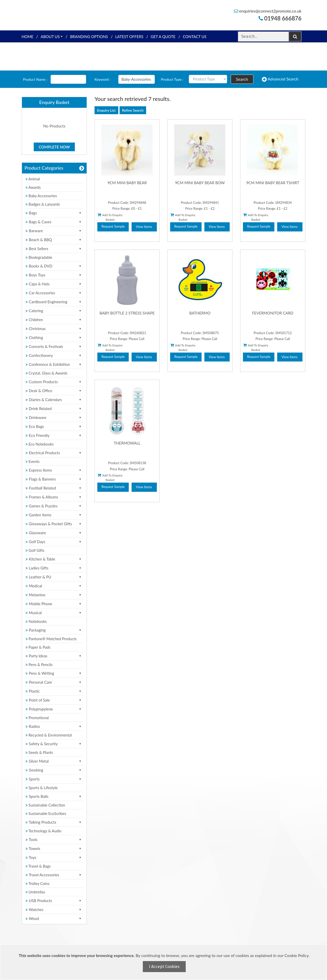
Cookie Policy (297, 955)
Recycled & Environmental (49, 735)
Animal (33, 179)
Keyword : (102, 79)
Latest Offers (129, 37)
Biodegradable (39, 257)
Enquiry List (106, 110)
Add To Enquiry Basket (110, 217)
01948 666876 (280, 18)
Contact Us (195, 37)
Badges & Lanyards (43, 204)
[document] (164, 962)
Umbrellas (36, 892)
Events (33, 461)
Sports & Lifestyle (42, 788)
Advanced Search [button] (280, 79)
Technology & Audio (44, 831)
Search (242, 79)
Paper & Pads (38, 647)
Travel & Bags (38, 866)
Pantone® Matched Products (52, 639)
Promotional (37, 718)
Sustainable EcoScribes (46, 813)
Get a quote (163, 37)
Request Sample (113, 226)
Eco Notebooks (40, 444)
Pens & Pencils (39, 664)
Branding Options (89, 37)
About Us (50, 37)
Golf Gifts (35, 550)
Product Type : (172, 79)
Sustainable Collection (46, 805)
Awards (33, 187)
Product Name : (35, 79)
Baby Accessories (42, 196)
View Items (144, 227)
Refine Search (133, 110)
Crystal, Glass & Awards (47, 373)
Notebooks (36, 621)
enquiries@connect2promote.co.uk (268, 11)
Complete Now (54, 147)
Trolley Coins (38, 883)
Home (27, 37)
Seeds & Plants (40, 752)
